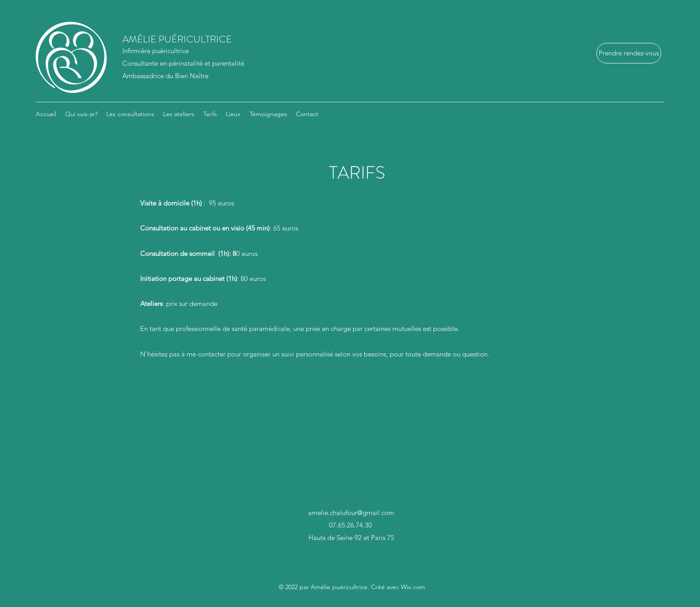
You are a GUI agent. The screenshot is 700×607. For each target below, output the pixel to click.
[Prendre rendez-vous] (629, 53)
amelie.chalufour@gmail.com (351, 513)
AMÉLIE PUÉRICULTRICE (173, 39)
